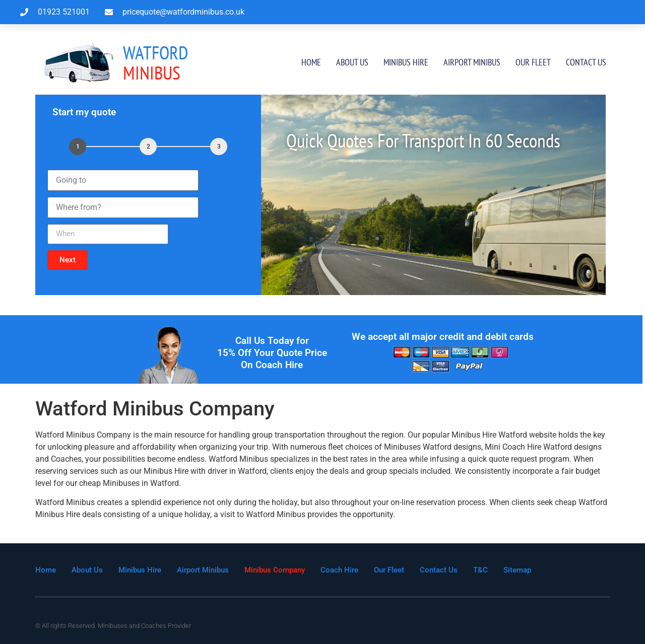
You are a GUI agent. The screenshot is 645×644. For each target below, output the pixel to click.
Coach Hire (339, 570)
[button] (68, 260)
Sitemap (517, 570)
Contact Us (586, 62)
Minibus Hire (406, 62)
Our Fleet (533, 62)
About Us (352, 62)
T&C (480, 570)
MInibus (155, 63)
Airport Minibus (472, 62)
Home (311, 62)
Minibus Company (275, 570)
